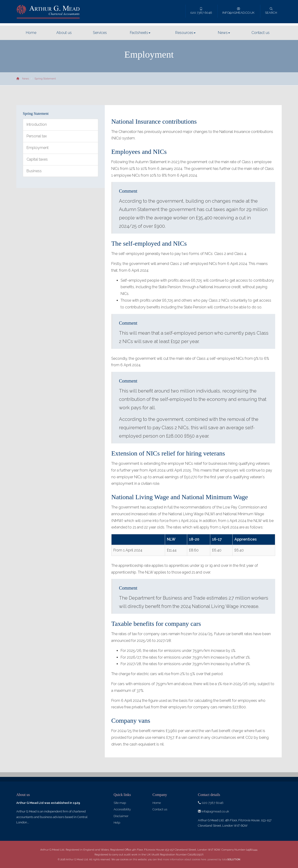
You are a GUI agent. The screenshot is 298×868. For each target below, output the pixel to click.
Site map (120, 803)
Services (100, 33)
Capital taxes (37, 159)
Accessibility (122, 809)
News (224, 33)
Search (271, 11)
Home (31, 33)
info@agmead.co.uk (238, 11)
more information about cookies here (185, 859)
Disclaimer (121, 816)
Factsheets (140, 33)
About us (64, 33)
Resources (185, 33)
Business (34, 171)
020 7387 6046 (201, 11)
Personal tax (37, 136)
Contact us (261, 33)
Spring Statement (45, 79)
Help (117, 823)
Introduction (37, 124)
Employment (38, 148)
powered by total (224, 859)
